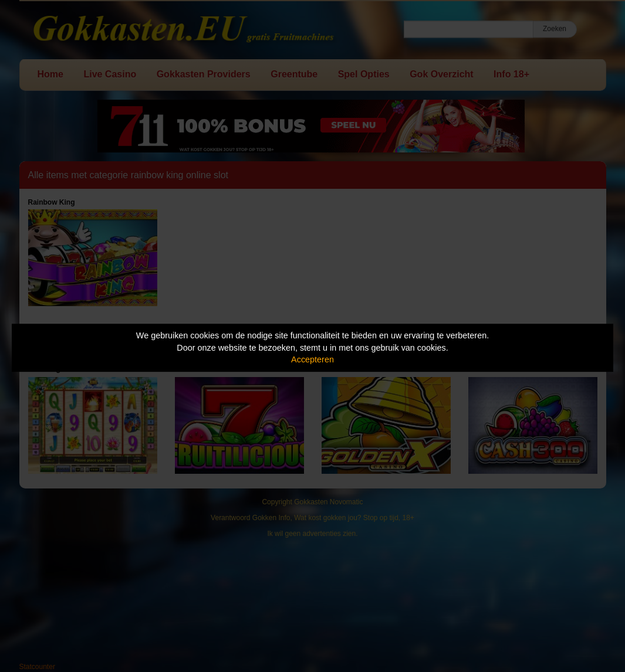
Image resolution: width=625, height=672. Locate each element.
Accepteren (312, 359)
